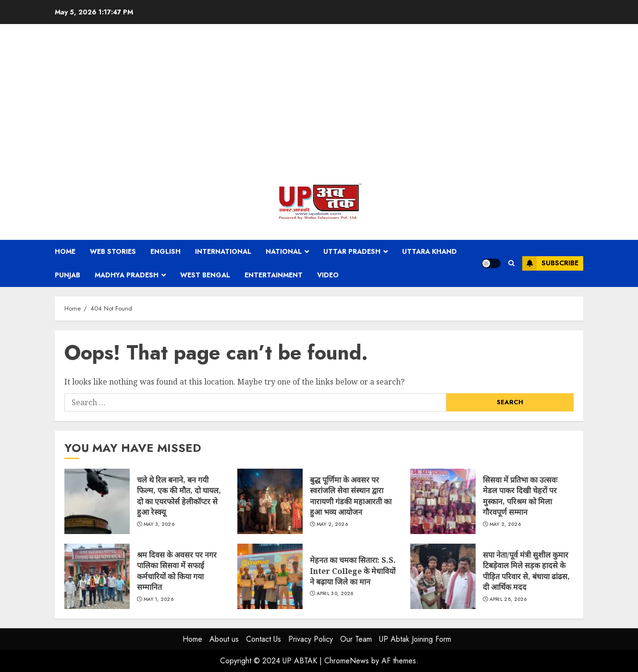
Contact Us (264, 639)
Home (65, 251)
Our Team (356, 639)
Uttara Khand (429, 251)
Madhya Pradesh (127, 275)
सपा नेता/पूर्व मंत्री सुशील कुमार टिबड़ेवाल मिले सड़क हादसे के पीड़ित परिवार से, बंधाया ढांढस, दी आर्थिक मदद (443, 576)
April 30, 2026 (335, 594)
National (284, 251)
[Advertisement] (319, 106)
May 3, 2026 (159, 524)
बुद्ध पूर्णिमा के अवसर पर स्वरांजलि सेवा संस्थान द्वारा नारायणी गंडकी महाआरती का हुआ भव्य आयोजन (270, 501)
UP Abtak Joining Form (415, 639)
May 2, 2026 (332, 524)
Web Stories (113, 251)
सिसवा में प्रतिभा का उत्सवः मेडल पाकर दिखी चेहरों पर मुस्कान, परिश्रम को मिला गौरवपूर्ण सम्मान (443, 501)
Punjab (67, 275)
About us (224, 639)
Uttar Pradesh (352, 251)
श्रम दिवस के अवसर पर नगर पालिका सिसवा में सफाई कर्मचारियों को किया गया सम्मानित (97, 576)
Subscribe (550, 263)
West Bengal (205, 275)
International (223, 251)
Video (328, 275)
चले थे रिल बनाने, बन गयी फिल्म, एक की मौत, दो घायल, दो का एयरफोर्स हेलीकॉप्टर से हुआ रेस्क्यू (97, 501)
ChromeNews (347, 661)
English (166, 251)
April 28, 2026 (508, 599)
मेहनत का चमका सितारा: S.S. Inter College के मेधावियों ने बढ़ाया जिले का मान (270, 576)
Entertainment (274, 275)
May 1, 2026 (159, 599)
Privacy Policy (311, 639)
